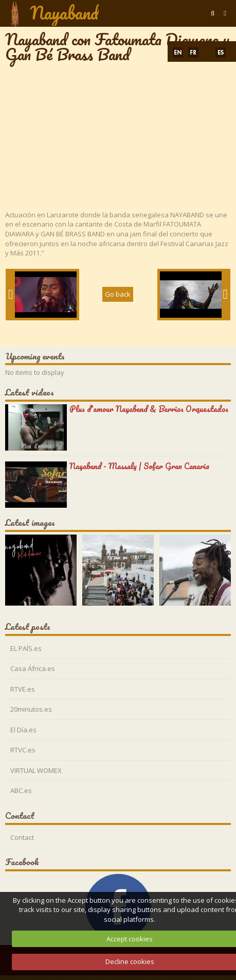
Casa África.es (33, 668)
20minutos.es (31, 709)
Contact (22, 837)
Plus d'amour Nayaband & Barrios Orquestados (149, 409)
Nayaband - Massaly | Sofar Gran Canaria (139, 466)
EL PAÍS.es (26, 648)
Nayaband (64, 13)
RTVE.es (23, 689)
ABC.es (21, 790)
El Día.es (23, 730)
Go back (118, 294)
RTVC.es (23, 750)
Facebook (22, 862)
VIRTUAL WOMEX (36, 770)
